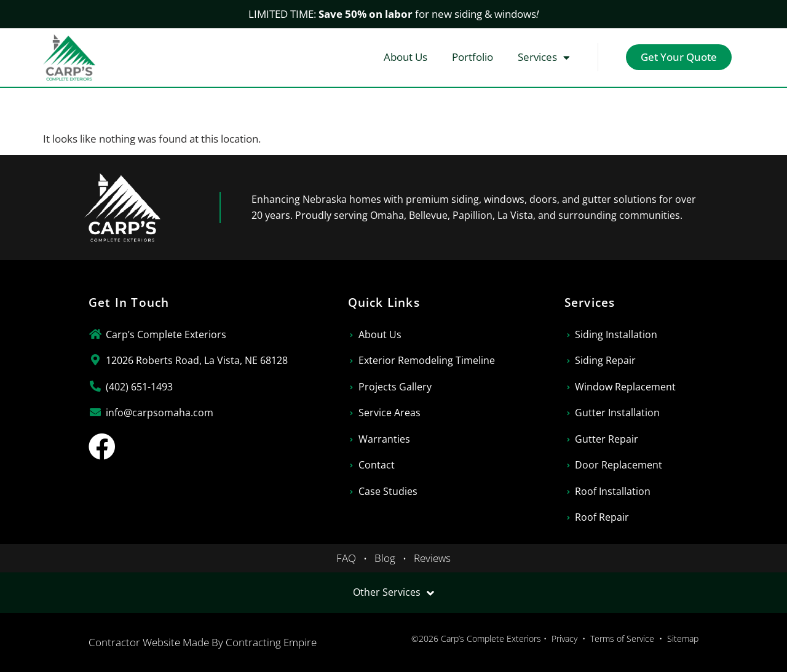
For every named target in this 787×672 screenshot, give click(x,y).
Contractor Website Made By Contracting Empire (203, 642)
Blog (385, 558)
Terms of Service (622, 638)
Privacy (564, 638)
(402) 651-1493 (139, 387)
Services (544, 57)
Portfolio (473, 57)
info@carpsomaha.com (160, 413)
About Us (405, 57)
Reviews (432, 558)
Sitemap (683, 638)
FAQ (346, 558)
